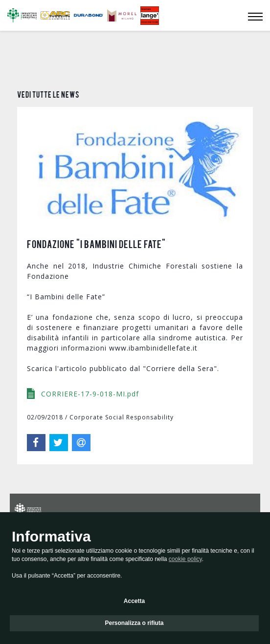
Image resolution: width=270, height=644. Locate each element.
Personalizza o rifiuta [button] (134, 623)
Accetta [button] (134, 601)
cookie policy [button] (185, 559)
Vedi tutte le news (48, 94)
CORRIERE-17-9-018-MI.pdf (89, 345)
